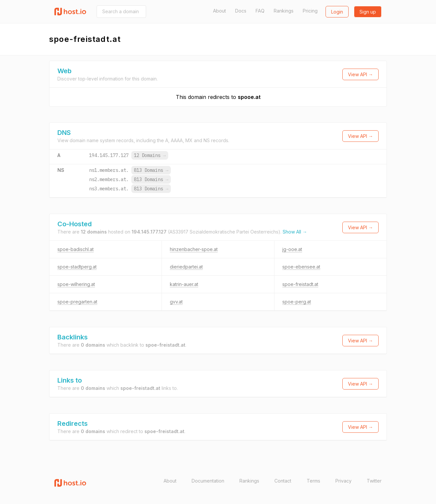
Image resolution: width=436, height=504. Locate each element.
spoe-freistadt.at (300, 284)
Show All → (295, 232)
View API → (360, 74)
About (219, 11)
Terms (313, 481)
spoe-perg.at (297, 302)
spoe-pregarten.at (77, 302)
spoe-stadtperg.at (77, 267)
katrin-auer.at (184, 284)
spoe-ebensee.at (301, 267)
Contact (283, 481)
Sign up (368, 12)
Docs (241, 11)
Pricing (310, 11)
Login (337, 12)
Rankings (284, 11)
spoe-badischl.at (76, 249)
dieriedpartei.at (186, 267)
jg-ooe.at (292, 249)
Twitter (374, 481)
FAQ (260, 11)
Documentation (208, 481)
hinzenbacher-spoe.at (194, 249)
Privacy (343, 481)
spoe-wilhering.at (76, 284)
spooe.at (249, 97)
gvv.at (176, 302)
